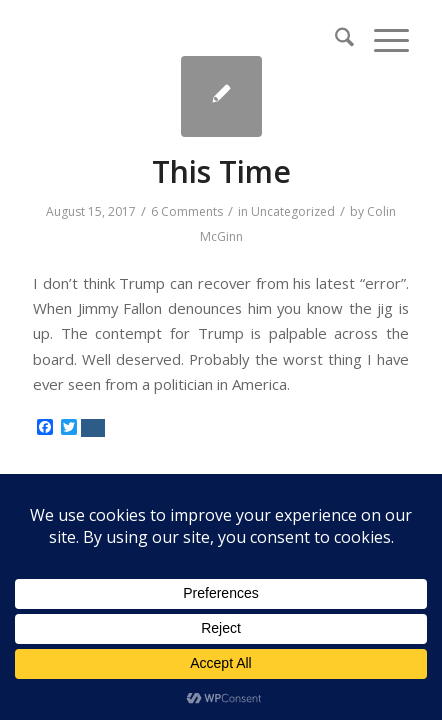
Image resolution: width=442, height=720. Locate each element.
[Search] (334, 40)
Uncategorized (293, 211)
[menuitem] (334, 40)
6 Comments (187, 211)
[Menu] (381, 40)
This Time (221, 171)
